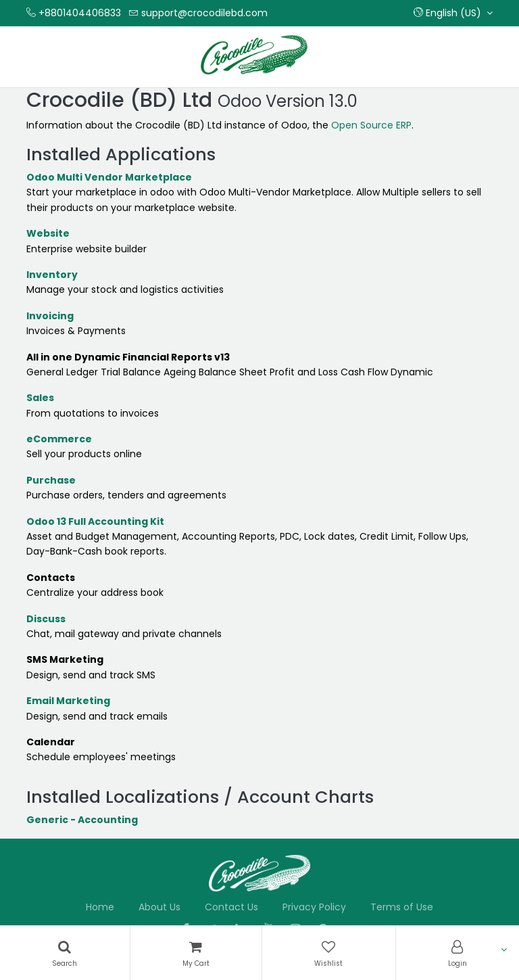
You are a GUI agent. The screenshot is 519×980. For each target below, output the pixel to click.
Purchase (51, 480)
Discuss (46, 619)
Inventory (52, 275)
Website (48, 233)
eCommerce (59, 439)
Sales (40, 398)
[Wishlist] (329, 953)
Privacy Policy (314, 907)
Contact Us (231, 907)
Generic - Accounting (82, 820)
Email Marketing (68, 701)
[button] (453, 13)
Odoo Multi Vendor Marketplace (109, 177)
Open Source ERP (371, 125)
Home (100, 907)
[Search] (65, 953)
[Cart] (196, 953)
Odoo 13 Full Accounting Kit (95, 521)
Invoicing (50, 316)
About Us (159, 907)
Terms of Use (402, 907)
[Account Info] (458, 953)
